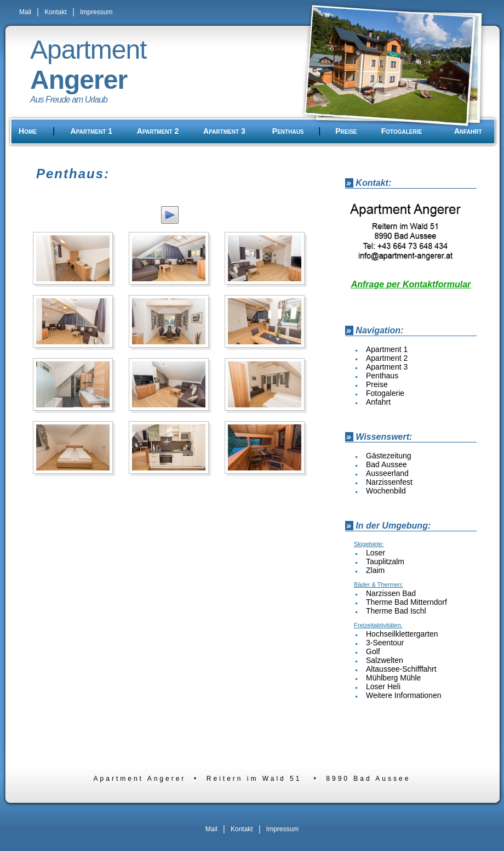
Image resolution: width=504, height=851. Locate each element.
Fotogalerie (402, 131)
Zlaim (375, 570)
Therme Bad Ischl (396, 611)
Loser (376, 553)
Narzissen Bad (391, 593)
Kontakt (56, 12)
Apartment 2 (158, 131)
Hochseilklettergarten (402, 634)
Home (28, 131)
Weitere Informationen (403, 695)
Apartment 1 (91, 131)
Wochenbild (386, 491)
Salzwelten (385, 660)
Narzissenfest (389, 482)
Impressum (96, 12)
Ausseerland (387, 473)
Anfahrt (468, 131)
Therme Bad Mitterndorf (406, 602)
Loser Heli (383, 687)
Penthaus (288, 131)
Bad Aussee (386, 464)
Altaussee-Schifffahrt (401, 669)
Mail (25, 12)
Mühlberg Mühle (393, 678)
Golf (373, 651)
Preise (346, 131)
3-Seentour (385, 643)
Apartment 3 (224, 131)
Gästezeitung (389, 456)
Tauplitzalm (385, 561)
